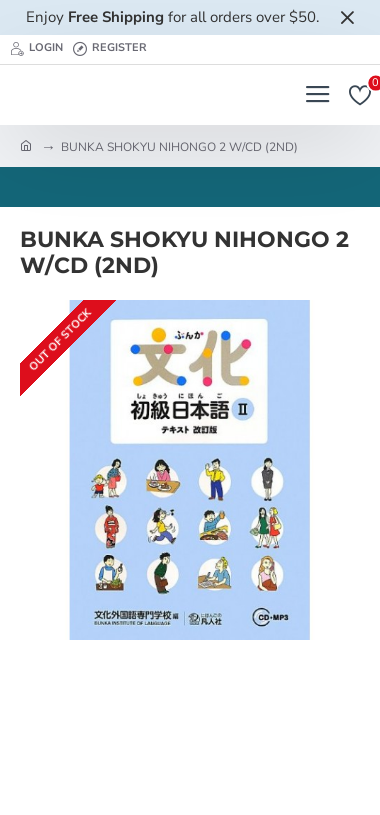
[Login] (36, 49)
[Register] (110, 49)
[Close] (347, 17)
